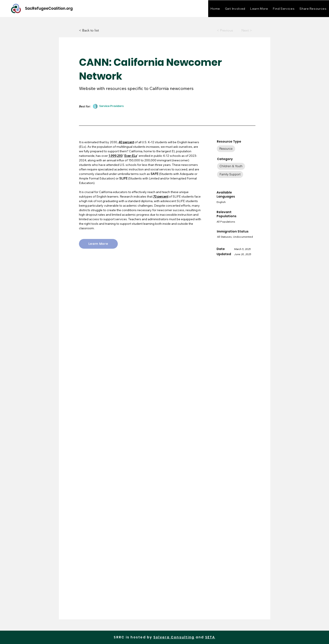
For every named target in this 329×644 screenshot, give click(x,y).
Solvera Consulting (174, 637)
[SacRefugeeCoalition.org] (49, 9)
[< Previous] (225, 30)
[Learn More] (98, 244)
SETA (210, 637)
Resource (226, 148)
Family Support (230, 174)
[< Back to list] (93, 30)
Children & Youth (231, 166)
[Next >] (244, 30)
